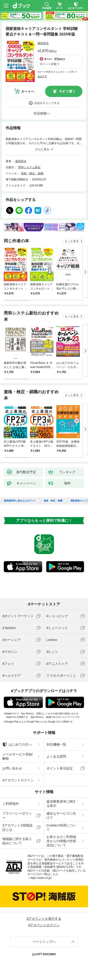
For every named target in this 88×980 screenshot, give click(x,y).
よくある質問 (56, 756)
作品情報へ (42, 113)
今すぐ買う (67, 91)
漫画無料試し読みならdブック (20, 501)
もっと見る (72, 241)
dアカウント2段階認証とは (17, 827)
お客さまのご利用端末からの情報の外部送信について (61, 841)
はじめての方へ (17, 744)
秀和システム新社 (29, 167)
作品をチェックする (47, 103)
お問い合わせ (12, 768)
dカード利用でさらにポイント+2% (56, 72)
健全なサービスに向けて (61, 815)
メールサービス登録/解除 (18, 756)
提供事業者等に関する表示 (61, 804)
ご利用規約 (11, 804)
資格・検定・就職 (32, 173)
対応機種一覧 (56, 744)
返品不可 (42, 77)
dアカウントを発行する (44, 919)
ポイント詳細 (48, 64)
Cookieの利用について (61, 827)
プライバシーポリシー (17, 815)
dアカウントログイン (18, 780)
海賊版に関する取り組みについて (17, 841)
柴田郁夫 (43, 43)
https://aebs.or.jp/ (41, 878)
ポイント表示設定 (60, 768)
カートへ (28, 91)
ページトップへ (44, 942)
